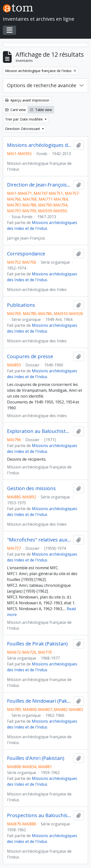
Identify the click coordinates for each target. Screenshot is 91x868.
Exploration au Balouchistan (39, 431)
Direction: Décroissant (23, 129)
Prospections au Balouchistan (39, 815)
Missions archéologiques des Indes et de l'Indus (39, 145)
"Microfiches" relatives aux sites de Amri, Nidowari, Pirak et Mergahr (39, 540)
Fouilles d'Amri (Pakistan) (36, 758)
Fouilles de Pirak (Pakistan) (37, 644)
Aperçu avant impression (27, 100)
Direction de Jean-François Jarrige (39, 185)
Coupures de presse (30, 356)
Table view (41, 110)
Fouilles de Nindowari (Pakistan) (39, 701)
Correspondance (26, 254)
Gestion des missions (31, 488)
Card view (15, 110)
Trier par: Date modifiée (24, 119)
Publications (21, 305)
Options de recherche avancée (42, 85)
